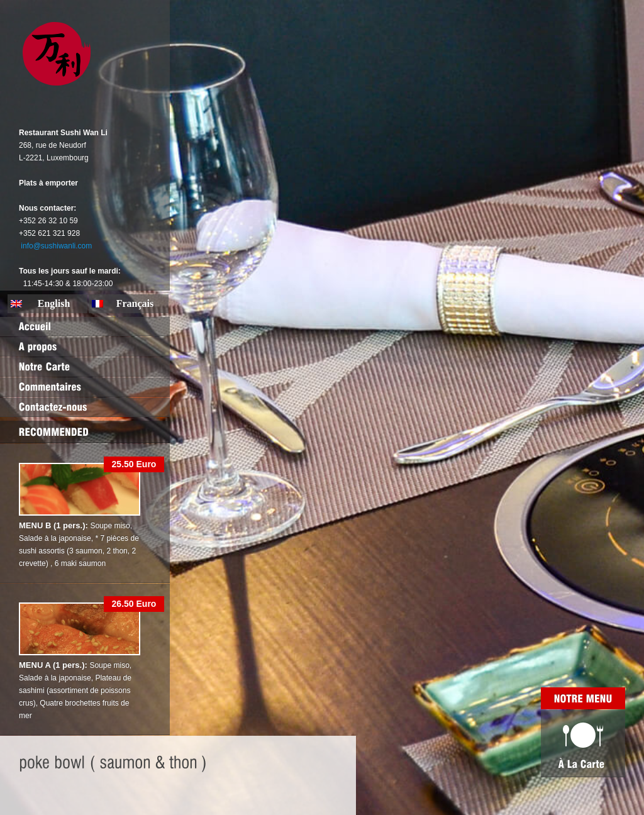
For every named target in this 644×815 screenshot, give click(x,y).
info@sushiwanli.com (56, 246)
